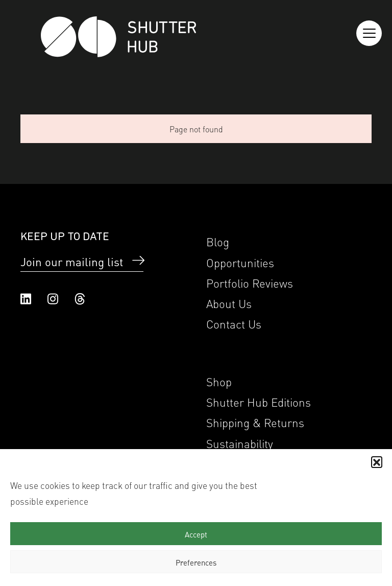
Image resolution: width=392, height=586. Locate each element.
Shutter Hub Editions (259, 401)
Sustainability (240, 443)
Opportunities (240, 262)
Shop (219, 381)
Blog (218, 241)
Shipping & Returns (255, 422)
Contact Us (234, 323)
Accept (196, 534)
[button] (377, 462)
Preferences (196, 562)
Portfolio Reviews (250, 282)
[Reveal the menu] (369, 33)
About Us (229, 303)
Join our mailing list (72, 261)
